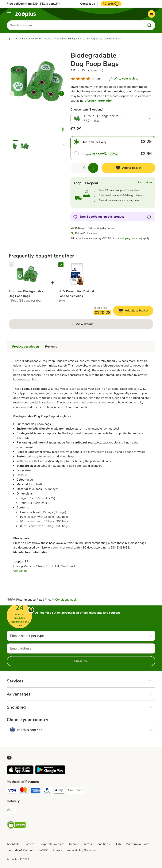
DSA (118, 844)
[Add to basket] (128, 168)
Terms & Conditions (97, 844)
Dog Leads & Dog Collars (37, 39)
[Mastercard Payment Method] (24, 791)
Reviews (51, 347)
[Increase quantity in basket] (93, 168)
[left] (11, 93)
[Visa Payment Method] (12, 791)
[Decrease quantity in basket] (76, 168)
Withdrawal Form (138, 844)
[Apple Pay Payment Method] (59, 791)
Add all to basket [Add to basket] (136, 311)
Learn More (145, 182)
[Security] (16, 826)
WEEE (44, 850)
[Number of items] (84, 168)
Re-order (111, 4)
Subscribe (81, 661)
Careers (29, 844)
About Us (13, 844)
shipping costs (129, 238)
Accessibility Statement (82, 850)
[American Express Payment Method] (35, 791)
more (111, 228)
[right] (62, 93)
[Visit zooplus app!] (20, 773)
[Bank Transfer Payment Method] (76, 790)
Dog (16, 39)
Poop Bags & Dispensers (69, 39)
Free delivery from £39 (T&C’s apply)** (33, 4)
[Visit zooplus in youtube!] (9, 758)
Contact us (88, 4)
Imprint (74, 844)
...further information (99, 101)
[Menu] (9, 14)
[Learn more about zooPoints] (149, 217)
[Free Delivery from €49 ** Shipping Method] (12, 810)
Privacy (57, 850)
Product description (26, 347)
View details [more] (81, 324)
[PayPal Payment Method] (47, 791)
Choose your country (28, 720)
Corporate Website (52, 844)
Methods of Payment (21, 850)
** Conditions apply (65, 600)
